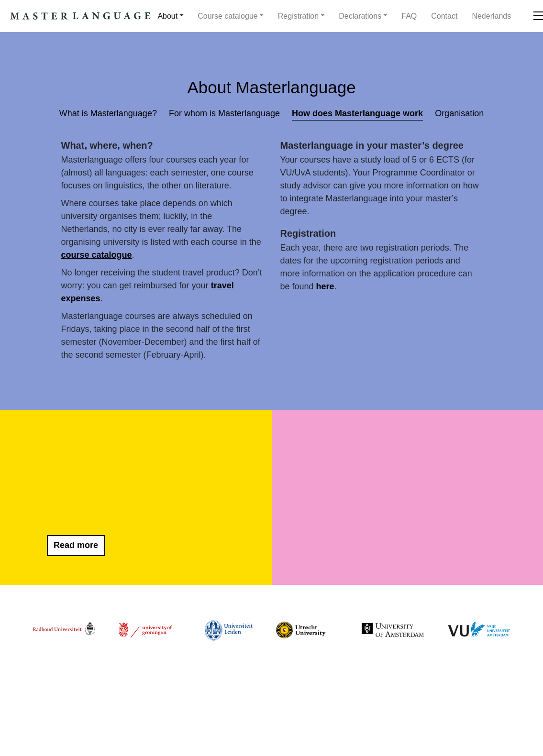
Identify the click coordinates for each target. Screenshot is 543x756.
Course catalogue (227, 16)
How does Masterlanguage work (357, 113)
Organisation (459, 113)
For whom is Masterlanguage (224, 113)
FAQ (409, 16)
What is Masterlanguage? (108, 113)
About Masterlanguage (271, 87)
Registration (298, 16)
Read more (76, 545)
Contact (444, 16)
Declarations (360, 16)
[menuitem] (491, 16)
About (167, 16)
